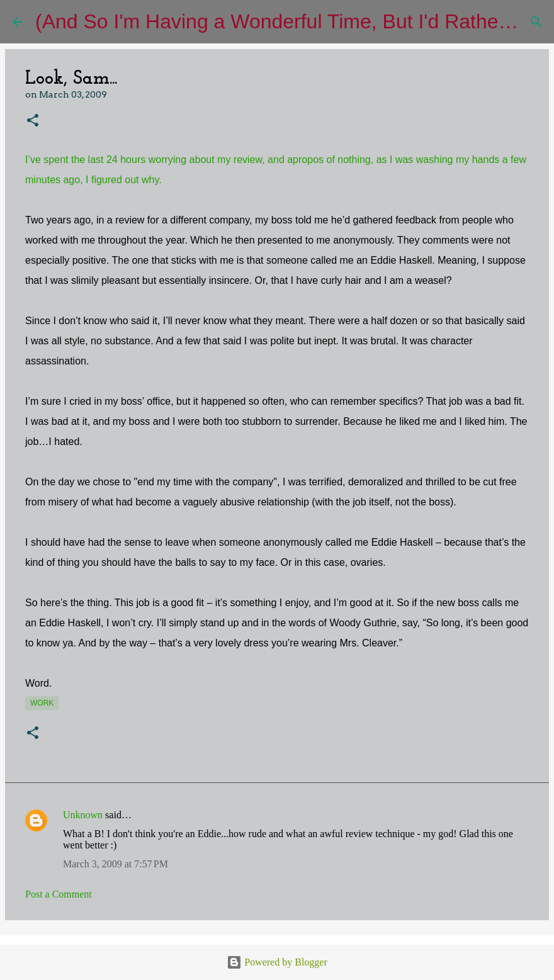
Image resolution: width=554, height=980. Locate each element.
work (42, 703)
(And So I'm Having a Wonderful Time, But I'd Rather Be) (289, 21)
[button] (33, 121)
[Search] (536, 22)
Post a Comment (59, 894)
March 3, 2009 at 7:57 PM (116, 864)
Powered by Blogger (277, 962)
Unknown (83, 815)
